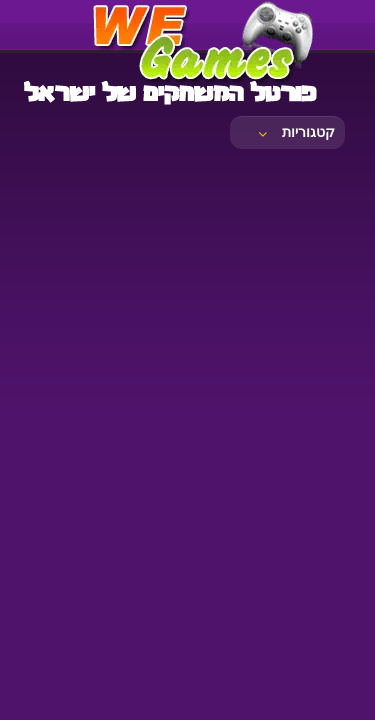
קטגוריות (295, 132)
